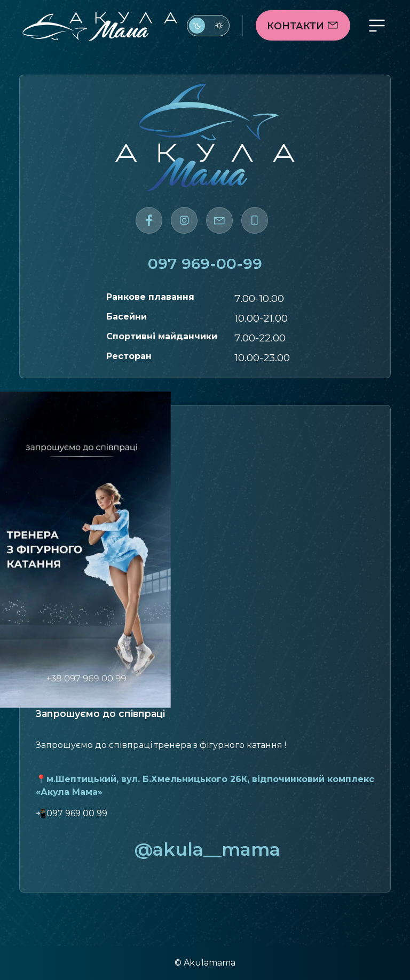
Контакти (303, 26)
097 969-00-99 (205, 264)
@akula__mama (205, 849)
